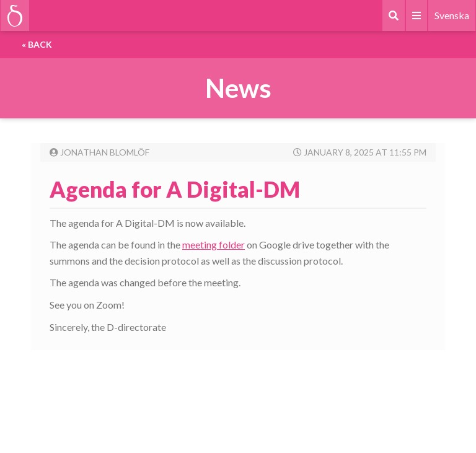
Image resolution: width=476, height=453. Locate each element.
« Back (37, 44)
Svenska (452, 15)
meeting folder (214, 244)
